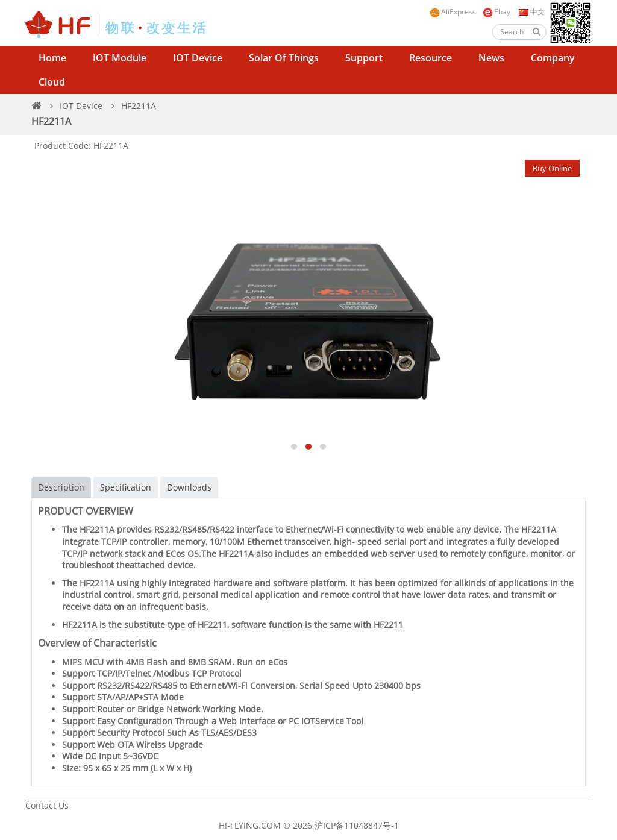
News (491, 58)
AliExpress (453, 12)
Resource (431, 58)
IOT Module (120, 58)
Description (61, 487)
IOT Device (198, 58)
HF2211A (139, 106)
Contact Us (47, 805)
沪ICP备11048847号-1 (357, 825)
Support (364, 58)
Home (52, 58)
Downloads (189, 487)
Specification (126, 487)
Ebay (496, 12)
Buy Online (552, 168)
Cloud (52, 82)
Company (553, 58)
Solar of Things (284, 58)
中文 (531, 12)
